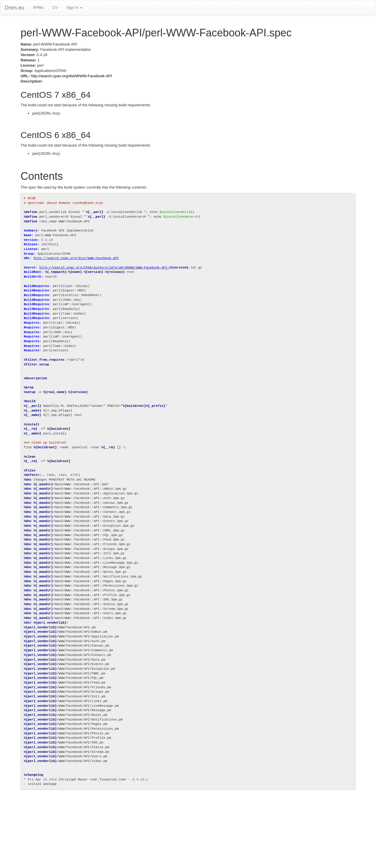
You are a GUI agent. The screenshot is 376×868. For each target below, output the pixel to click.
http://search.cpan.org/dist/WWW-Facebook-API (71, 76)
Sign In (74, 7)
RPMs (38, 7)
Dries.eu (15, 8)
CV (55, 7)
